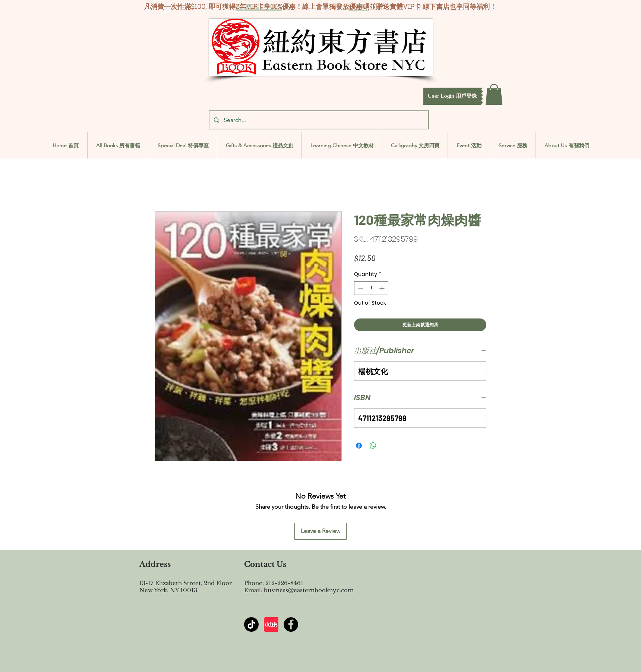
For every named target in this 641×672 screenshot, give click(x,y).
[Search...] (318, 120)
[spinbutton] (371, 288)
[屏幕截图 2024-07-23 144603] (271, 624)
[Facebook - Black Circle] (291, 624)
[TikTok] (251, 624)
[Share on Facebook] (359, 446)
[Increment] (383, 288)
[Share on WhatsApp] (373, 446)
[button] (452, 96)
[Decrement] (360, 288)
